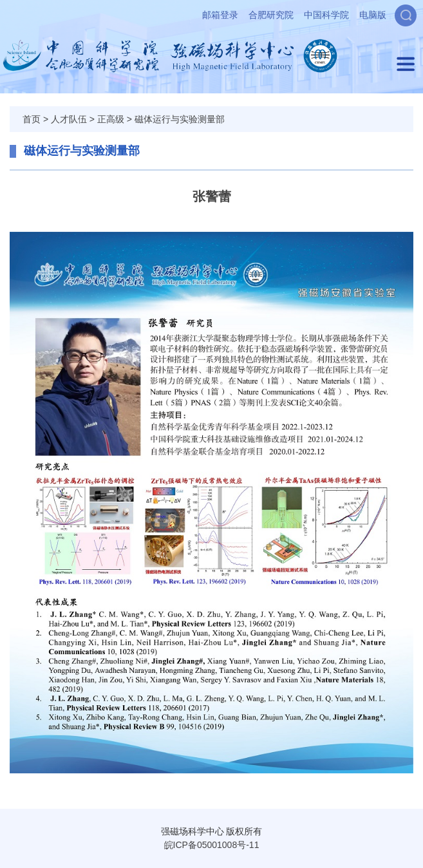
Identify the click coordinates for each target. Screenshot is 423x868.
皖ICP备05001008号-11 (212, 845)
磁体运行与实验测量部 (180, 119)
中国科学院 (326, 15)
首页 (32, 119)
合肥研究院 (271, 15)
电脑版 (373, 15)
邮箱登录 (220, 15)
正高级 (111, 119)
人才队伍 (69, 119)
